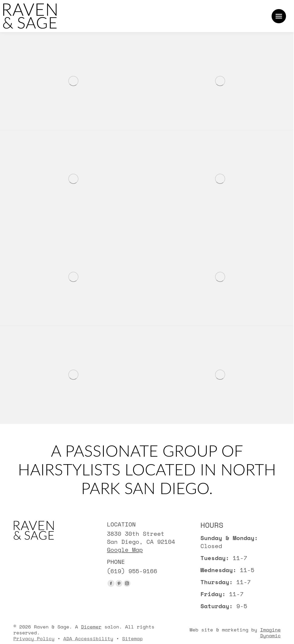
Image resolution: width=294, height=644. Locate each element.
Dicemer (91, 627)
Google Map (125, 550)
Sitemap (132, 638)
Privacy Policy (34, 638)
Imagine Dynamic (270, 633)
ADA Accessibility (88, 638)
